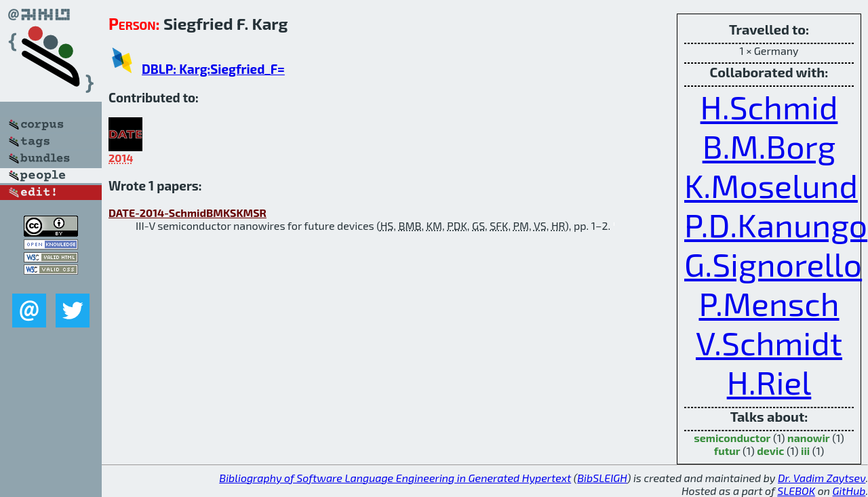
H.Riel (769, 382)
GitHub (849, 491)
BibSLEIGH (602, 478)
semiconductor (732, 438)
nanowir (809, 438)
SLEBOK (796, 491)
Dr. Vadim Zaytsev (822, 478)
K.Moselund (771, 185)
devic (770, 451)
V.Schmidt (769, 342)
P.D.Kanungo (776, 224)
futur (727, 451)
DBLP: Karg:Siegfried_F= (213, 69)
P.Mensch (769, 303)
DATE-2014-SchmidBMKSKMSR (188, 213)
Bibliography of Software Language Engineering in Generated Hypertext (395, 478)
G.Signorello (773, 264)
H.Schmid (769, 106)
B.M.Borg (769, 146)
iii (805, 451)
